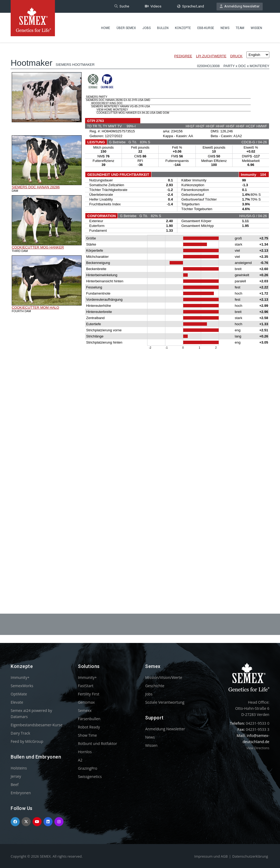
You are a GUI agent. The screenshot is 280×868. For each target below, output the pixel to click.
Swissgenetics (90, 777)
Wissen (256, 28)
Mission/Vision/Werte (164, 677)
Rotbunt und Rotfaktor (97, 743)
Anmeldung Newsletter (240, 6)
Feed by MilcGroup (27, 741)
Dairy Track (20, 733)
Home (106, 28)
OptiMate (19, 694)
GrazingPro (88, 768)
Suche (122, 6)
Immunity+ (20, 677)
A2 (80, 760)
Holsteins (19, 768)
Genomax (86, 702)
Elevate (17, 702)
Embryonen (21, 793)
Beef (15, 785)
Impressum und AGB (211, 856)
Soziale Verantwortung (165, 702)
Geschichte (155, 686)
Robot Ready (89, 727)
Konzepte (183, 28)
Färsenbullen (89, 719)
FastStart (86, 686)
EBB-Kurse (206, 28)
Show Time (87, 735)
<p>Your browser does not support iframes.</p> (140, 314)
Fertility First (89, 694)
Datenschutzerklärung (250, 856)
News (225, 28)
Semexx (85, 710)
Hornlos (85, 752)
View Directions (258, 748)
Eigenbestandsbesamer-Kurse (37, 725)
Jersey (16, 776)
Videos (153, 6)
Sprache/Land (191, 6)
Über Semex (126, 28)
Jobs (147, 28)
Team (240, 28)
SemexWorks (22, 686)
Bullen (163, 28)
